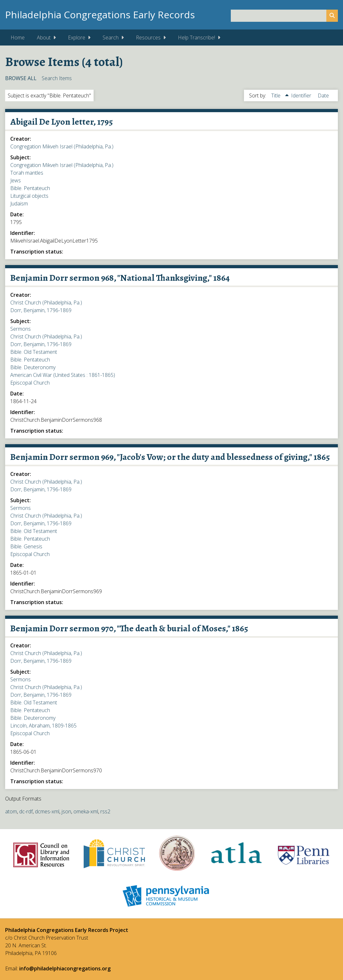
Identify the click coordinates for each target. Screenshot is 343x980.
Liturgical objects (29, 196)
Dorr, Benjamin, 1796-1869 (41, 310)
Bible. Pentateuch (30, 188)
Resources (148, 37)
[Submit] (332, 16)
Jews (16, 180)
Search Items (57, 78)
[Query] (284, 16)
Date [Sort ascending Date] (323, 96)
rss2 (105, 811)
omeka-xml (86, 811)
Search (111, 37)
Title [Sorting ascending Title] (276, 96)
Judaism (19, 203)
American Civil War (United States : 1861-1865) (63, 375)
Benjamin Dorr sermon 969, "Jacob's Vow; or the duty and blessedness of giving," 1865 (170, 457)
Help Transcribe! (197, 37)
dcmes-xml (47, 811)
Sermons (21, 329)
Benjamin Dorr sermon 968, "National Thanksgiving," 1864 (120, 278)
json (66, 811)
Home (18, 37)
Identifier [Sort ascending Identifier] (302, 96)
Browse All (21, 78)
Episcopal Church (30, 383)
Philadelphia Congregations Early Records (100, 15)
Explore (77, 37)
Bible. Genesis (26, 546)
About (44, 37)
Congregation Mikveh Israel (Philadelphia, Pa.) (62, 146)
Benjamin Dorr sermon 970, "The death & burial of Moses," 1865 (129, 628)
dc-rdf (26, 811)
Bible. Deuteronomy (33, 367)
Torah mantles (27, 173)
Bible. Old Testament (34, 352)
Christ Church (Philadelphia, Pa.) (46, 303)
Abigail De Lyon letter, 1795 (62, 122)
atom (11, 811)
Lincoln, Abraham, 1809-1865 (43, 726)
